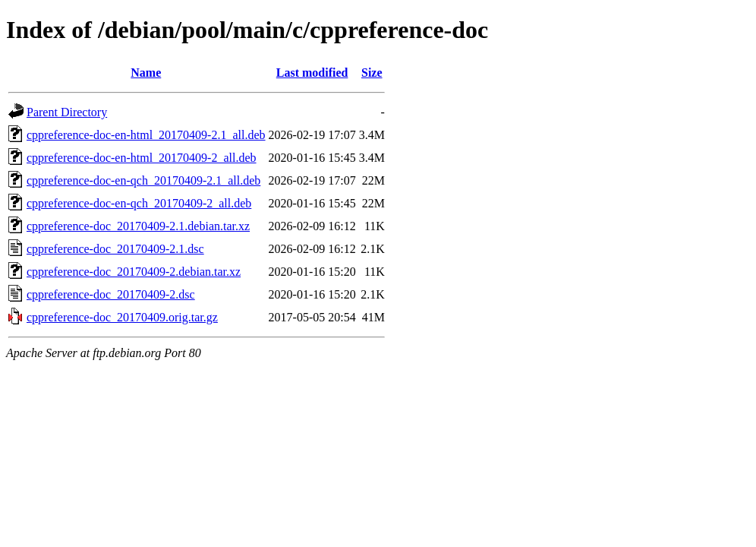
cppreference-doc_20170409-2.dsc (111, 294)
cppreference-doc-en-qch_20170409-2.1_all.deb (143, 180)
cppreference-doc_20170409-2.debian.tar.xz (134, 272)
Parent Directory (67, 112)
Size (372, 73)
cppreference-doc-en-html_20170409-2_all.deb (142, 158)
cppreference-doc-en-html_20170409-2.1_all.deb (146, 135)
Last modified (312, 73)
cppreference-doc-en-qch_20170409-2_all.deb (139, 203)
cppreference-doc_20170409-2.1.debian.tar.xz (138, 226)
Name (146, 73)
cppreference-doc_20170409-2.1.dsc (115, 249)
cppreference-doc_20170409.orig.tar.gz (122, 317)
